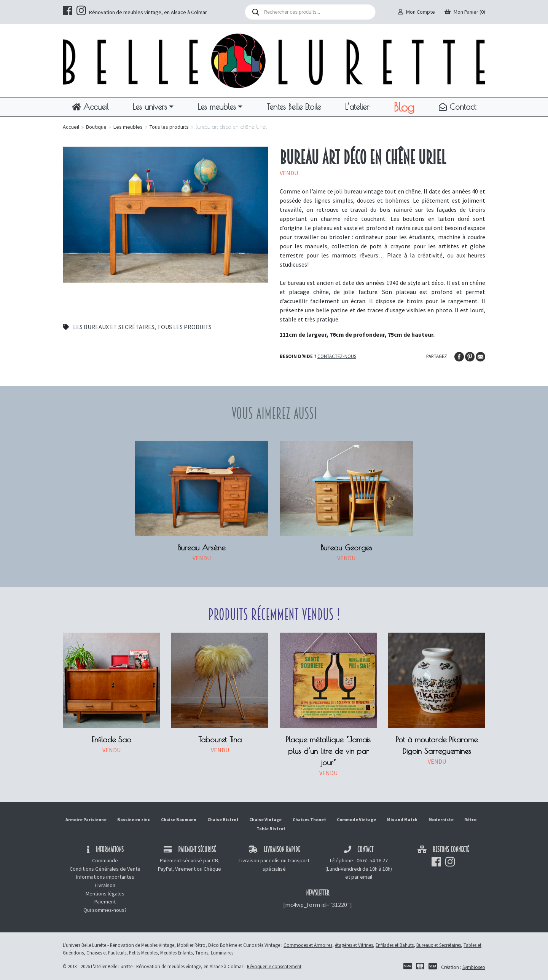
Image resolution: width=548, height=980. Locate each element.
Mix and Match (402, 819)
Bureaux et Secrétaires (439, 945)
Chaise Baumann (179, 819)
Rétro (470, 819)
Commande (105, 860)
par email (362, 877)
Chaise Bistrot (223, 819)
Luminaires (222, 953)
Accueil (90, 107)
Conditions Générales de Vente (105, 869)
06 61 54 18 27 (372, 860)
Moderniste (441, 819)
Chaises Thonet (309, 819)
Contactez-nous (337, 356)
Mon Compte (417, 12)
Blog (404, 107)
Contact (457, 107)
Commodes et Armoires (308, 945)
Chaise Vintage (265, 819)
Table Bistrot (271, 829)
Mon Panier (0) (465, 12)
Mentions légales (105, 894)
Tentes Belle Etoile (294, 107)
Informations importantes (105, 877)
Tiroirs (202, 953)
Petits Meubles (143, 953)
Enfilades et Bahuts (395, 945)
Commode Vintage (356, 819)
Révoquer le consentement (274, 966)
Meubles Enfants (176, 953)
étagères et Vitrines (354, 945)
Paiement (105, 902)
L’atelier (357, 107)
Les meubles (217, 107)
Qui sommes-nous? (105, 910)
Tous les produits (169, 127)
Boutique (96, 127)
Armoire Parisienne (86, 819)
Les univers (150, 107)
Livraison (105, 885)
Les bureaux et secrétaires (114, 327)
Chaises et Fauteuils (106, 953)
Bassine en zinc (134, 819)
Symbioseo (474, 967)
